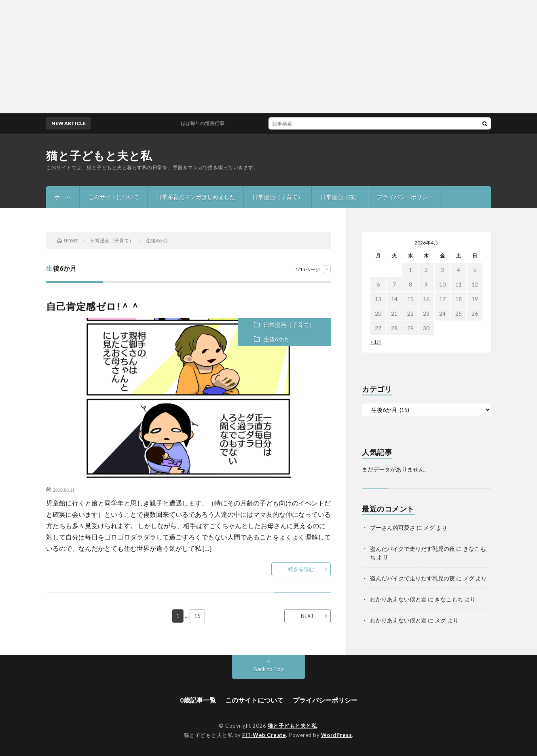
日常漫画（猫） (340, 197)
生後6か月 (277, 339)
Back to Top (269, 669)
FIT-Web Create (264, 735)
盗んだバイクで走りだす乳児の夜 (412, 549)
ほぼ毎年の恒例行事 (209, 123)
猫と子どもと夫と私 (99, 155)
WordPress (337, 735)
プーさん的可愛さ (393, 528)
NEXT (308, 616)
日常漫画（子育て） (278, 197)
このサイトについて (114, 197)
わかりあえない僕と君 (398, 599)
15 (198, 616)
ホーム (63, 197)
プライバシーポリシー (405, 197)
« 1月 (376, 342)
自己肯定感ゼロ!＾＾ (93, 306)
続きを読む (301, 569)
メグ (429, 528)
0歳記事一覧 (198, 700)
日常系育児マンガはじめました (196, 197)
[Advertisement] (243, 57)
